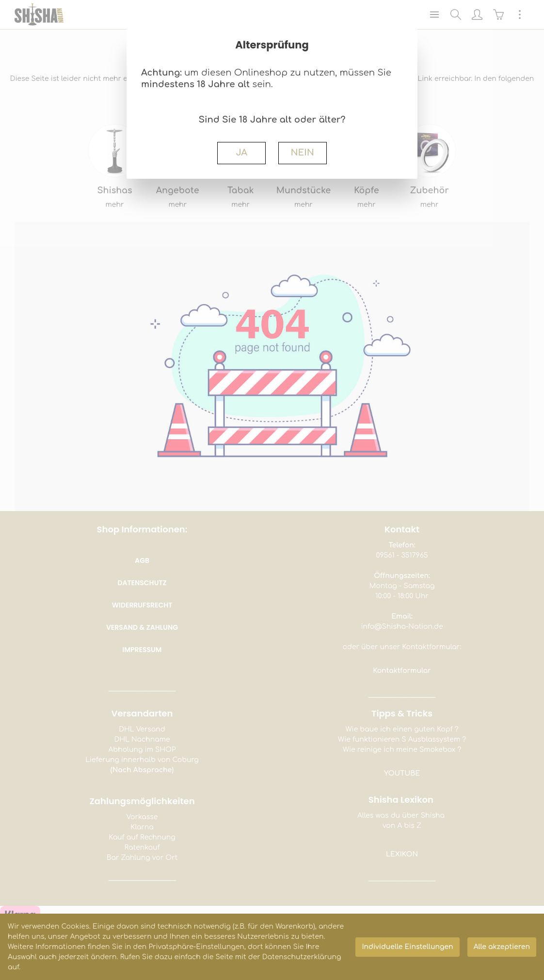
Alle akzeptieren (502, 947)
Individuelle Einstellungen (407, 947)
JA (241, 153)
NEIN (302, 153)
